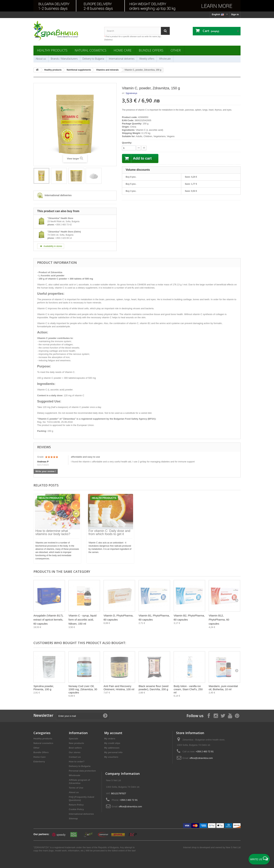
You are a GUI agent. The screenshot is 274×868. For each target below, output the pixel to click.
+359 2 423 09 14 (63, 238)
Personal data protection (82, 771)
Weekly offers (147, 59)
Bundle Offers (151, 50)
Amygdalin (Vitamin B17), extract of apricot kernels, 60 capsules (48, 620)
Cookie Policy (76, 809)
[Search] (165, 31)
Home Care (123, 50)
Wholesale (165, 59)
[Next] (237, 600)
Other (176, 50)
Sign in (235, 14)
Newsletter (43, 715)
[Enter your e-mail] (83, 716)
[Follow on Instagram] (216, 716)
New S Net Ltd (233, 847)
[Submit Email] (105, 716)
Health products (51, 498)
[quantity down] (144, 148)
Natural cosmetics (91, 50)
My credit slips (112, 743)
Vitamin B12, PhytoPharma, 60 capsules (219, 620)
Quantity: (127, 143)
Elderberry (39, 762)
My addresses (112, 748)
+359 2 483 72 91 (205, 752)
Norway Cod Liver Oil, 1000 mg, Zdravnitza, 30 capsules (83, 689)
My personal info (113, 752)
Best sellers (75, 748)
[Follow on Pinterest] (237, 716)
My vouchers (111, 757)
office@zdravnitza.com (201, 758)
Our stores (75, 752)
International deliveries (122, 59)
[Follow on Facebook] (209, 716)
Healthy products (52, 50)
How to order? (77, 762)
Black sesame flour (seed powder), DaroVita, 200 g (153, 688)
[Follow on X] (223, 716)
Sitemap (73, 819)
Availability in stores (51, 246)
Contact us (75, 757)
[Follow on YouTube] (230, 716)
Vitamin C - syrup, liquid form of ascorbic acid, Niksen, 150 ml (82, 620)
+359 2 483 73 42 (63, 225)
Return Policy (76, 805)
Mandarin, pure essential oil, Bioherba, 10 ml (223, 688)
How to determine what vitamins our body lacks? (53, 532)
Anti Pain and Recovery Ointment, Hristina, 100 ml (119, 688)
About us (41, 59)
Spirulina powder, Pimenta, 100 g (44, 688)
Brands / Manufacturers (64, 59)
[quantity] (129, 148)
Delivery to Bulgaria (93, 59)
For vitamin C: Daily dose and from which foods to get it (109, 532)
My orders (110, 739)
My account (113, 733)
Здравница (131, 93)
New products (76, 743)
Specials (74, 739)
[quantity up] (139, 148)
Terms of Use (76, 788)
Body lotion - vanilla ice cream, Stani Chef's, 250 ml (188, 689)
